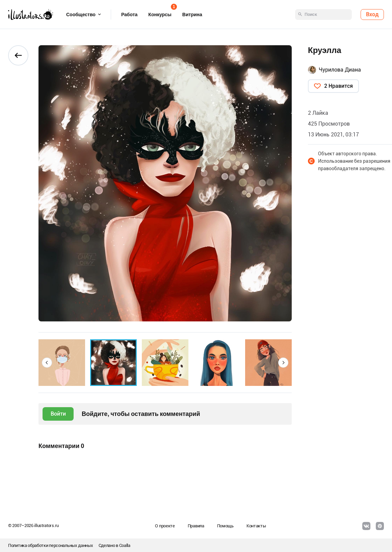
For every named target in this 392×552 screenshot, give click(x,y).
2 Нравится (338, 86)
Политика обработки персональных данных (51, 545)
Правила (196, 526)
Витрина (192, 15)
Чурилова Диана (340, 70)
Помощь (225, 526)
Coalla (125, 545)
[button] (47, 363)
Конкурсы (160, 12)
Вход (372, 14)
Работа (129, 15)
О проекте (165, 526)
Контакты (256, 526)
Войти (58, 414)
